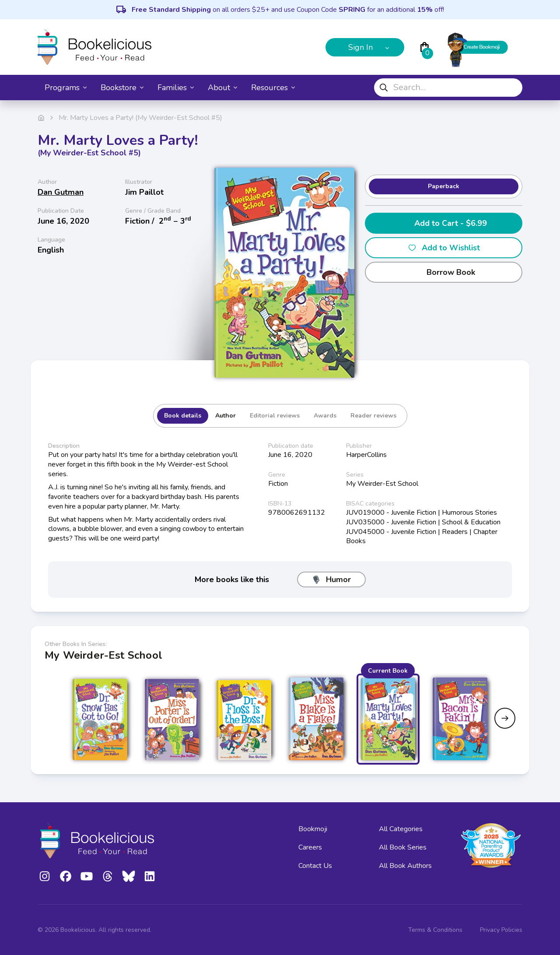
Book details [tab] (183, 416)
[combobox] (448, 88)
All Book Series (403, 847)
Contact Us (315, 866)
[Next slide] (505, 718)
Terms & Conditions (435, 930)
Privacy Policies (501, 930)
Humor (331, 579)
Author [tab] (226, 416)
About (222, 88)
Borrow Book (444, 272)
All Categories (401, 829)
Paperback (444, 186)
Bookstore (122, 88)
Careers (310, 847)
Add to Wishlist (444, 248)
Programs (66, 88)
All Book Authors (405, 866)
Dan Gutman (61, 192)
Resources (273, 88)
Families (176, 88)
